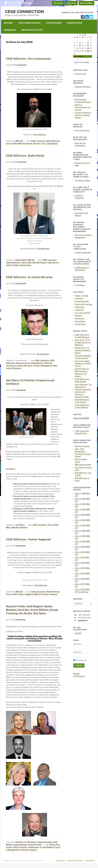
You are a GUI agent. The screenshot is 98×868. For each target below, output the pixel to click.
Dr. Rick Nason (30, 842)
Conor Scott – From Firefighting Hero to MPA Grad (83, 343)
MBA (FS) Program (25, 144)
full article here (40, 135)
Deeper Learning (82, 296)
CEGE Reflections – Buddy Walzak (25, 156)
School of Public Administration (19, 265)
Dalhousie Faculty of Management (30, 363)
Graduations (80, 307)
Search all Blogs (87, 3)
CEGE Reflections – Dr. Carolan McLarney (29, 277)
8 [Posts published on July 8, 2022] (88, 43)
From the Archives (82, 130)
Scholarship (80, 319)
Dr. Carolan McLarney (24, 366)
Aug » (81, 56)
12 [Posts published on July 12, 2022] (80, 46)
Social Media (80, 321)
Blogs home (72, 3)
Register (77, 674)
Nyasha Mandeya (21, 845)
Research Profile (35, 845)
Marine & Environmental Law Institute (82, 107)
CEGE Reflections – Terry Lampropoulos (29, 59)
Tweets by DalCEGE (81, 418)
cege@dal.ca (83, 620)
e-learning (79, 299)
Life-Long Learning (82, 313)
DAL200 (78, 633)
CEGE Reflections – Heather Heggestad (28, 539)
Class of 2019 (11, 144)
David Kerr (20, 842)
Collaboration (33, 847)
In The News (80, 285)
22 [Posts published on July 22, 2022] (88, 48)
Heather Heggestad (25, 594)
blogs (28, 3)
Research (37, 144)
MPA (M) (31, 260)
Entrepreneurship (82, 301)
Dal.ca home (58, 3)
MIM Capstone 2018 (83, 465)
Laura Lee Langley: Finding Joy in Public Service (83, 364)
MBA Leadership (13, 527)
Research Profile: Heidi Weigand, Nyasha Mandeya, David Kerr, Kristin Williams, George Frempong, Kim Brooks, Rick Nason (32, 610)
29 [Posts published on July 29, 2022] (88, 51)
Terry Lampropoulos (50, 144)
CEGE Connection (24, 12)
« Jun (75, 56)
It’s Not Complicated (83, 253)
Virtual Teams (80, 324)
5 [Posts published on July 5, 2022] (80, 43)
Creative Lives (80, 74)
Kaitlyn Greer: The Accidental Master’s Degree (83, 350)
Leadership (79, 310)
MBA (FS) (19, 141)
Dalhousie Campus (82, 446)
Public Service (53, 263)
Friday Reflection (75, 861)
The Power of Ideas (82, 181)
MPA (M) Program (40, 263)
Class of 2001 (26, 263)
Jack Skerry (20, 525)
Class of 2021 (53, 525)
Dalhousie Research (83, 87)
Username (77, 644)
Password (77, 652)
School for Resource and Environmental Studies (83, 115)
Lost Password (79, 676)
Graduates (90, 861)
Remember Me (80, 660)
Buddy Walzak (21, 260)
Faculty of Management (42, 366)
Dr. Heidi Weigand (47, 847)
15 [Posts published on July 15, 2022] (88, 46)
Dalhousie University (12, 3)
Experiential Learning (83, 304)
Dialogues (60, 861)
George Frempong (44, 842)
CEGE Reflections (53, 141)
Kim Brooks (24, 850)
